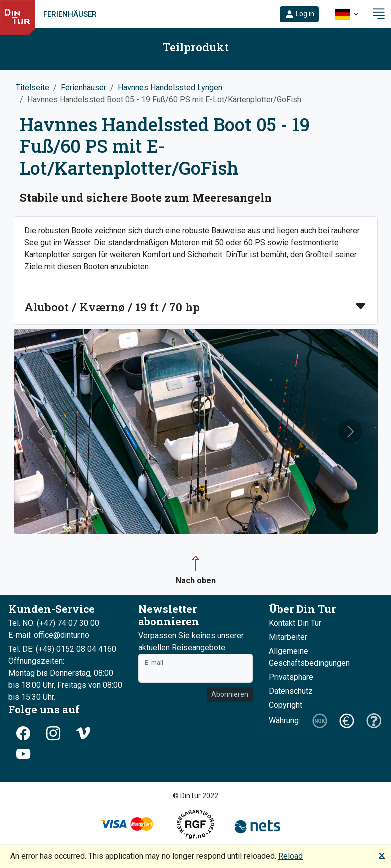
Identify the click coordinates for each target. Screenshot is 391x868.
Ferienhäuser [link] (70, 14)
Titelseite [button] (32, 87)
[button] (299, 14)
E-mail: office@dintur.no (49, 635)
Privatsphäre (291, 677)
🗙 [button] (382, 855)
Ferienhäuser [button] (83, 87)
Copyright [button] (286, 705)
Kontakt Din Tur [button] (295, 623)
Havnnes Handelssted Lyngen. (171, 87)
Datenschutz (291, 691)
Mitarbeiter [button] (288, 637)
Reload (291, 856)
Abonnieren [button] (230, 694)
